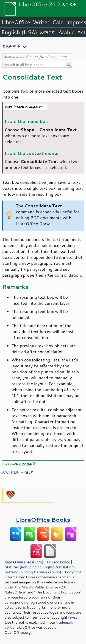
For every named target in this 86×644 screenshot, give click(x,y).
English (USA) (19, 32)
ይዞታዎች (11, 46)
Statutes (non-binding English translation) (40, 567)
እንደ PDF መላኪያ (18, 472)
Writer (41, 22)
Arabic (66, 32)
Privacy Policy (58, 562)
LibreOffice (16, 22)
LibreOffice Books (43, 520)
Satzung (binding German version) (33, 572)
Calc (58, 22)
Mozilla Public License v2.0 (44, 587)
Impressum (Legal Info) (24, 562)
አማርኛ (48, 32)
